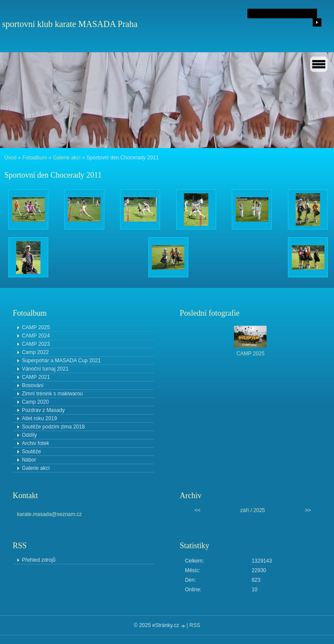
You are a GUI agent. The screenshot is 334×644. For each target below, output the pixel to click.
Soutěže (31, 452)
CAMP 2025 (36, 327)
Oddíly (29, 435)
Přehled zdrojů (38, 560)
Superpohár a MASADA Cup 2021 (61, 361)
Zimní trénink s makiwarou (52, 394)
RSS (195, 625)
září (245, 510)
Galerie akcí (67, 158)
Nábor (29, 460)
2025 (259, 510)
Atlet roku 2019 (39, 418)
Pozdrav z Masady (43, 410)
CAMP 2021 (36, 377)
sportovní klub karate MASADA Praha (70, 24)
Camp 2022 (35, 352)
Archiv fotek (35, 443)
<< (197, 510)
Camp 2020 (35, 402)
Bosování (33, 385)
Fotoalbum (35, 158)
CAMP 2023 (36, 344)
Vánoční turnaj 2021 (45, 369)
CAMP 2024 (36, 336)
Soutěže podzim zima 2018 (53, 427)
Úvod (10, 158)
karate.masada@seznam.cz (49, 514)
